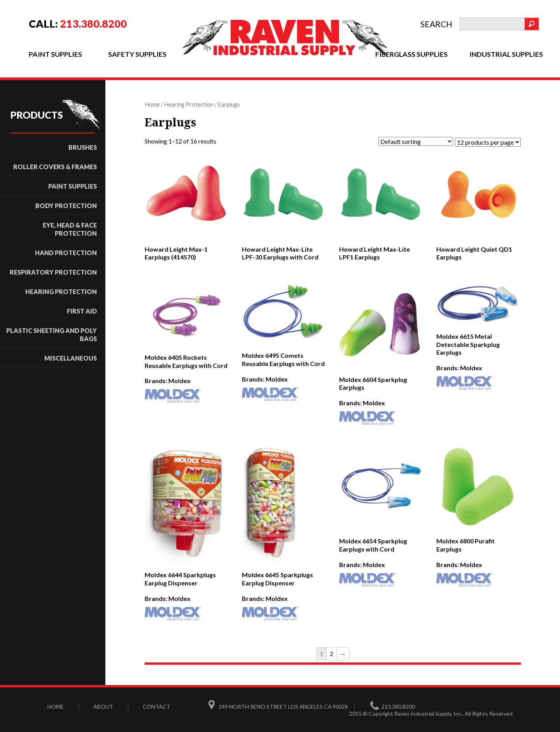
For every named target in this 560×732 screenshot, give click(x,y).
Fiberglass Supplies (411, 54)
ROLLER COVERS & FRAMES (55, 166)
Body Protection (66, 205)
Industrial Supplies (506, 54)
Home (152, 104)
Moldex (179, 380)
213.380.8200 (93, 24)
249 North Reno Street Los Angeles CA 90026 (284, 705)
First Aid (82, 311)
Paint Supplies (55, 54)
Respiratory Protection (53, 272)
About (103, 705)
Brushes (83, 147)
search (436, 24)
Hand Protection (66, 252)
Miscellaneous (71, 358)
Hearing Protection (61, 291)
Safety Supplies (137, 54)
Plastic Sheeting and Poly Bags (52, 334)
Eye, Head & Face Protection (70, 229)
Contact (157, 705)
